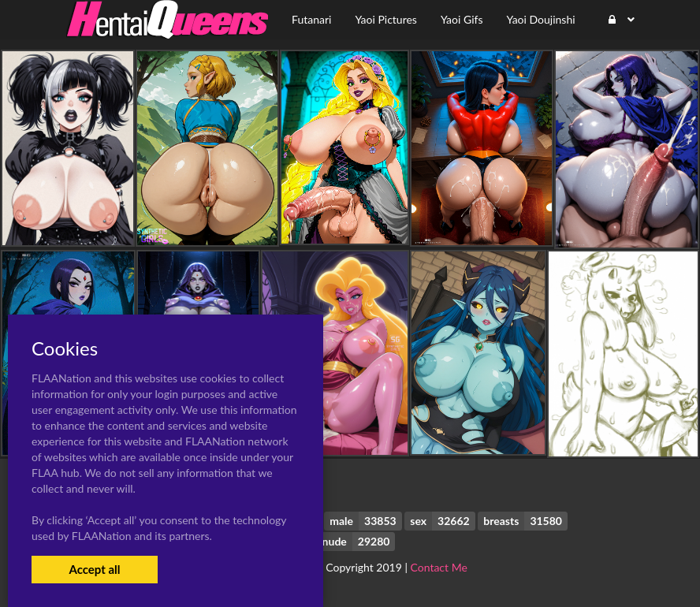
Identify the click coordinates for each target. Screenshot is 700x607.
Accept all (94, 569)
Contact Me (439, 567)
